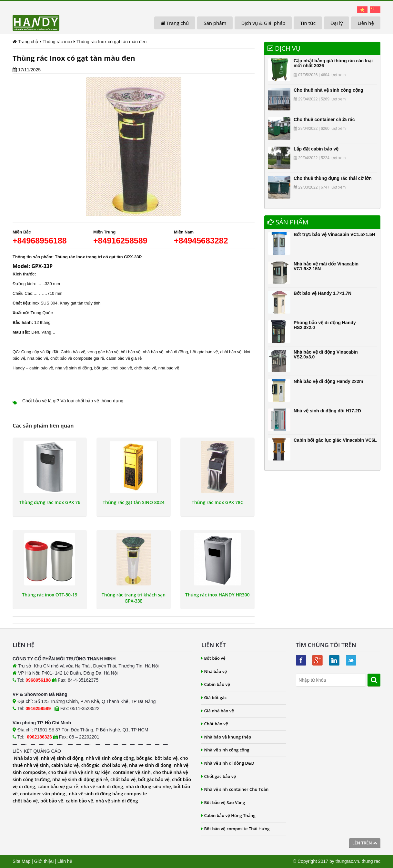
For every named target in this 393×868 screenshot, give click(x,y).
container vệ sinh (132, 772)
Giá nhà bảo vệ (218, 711)
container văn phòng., (44, 794)
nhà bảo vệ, (154, 352)
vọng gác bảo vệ (103, 352)
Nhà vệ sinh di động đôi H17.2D (327, 411)
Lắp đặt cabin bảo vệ (316, 149)
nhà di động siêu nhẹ (148, 786)
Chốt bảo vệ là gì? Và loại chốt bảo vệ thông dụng (73, 401)
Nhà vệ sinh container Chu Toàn (235, 789)
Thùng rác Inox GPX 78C (217, 502)
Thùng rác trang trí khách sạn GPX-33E (134, 598)
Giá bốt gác (214, 697)
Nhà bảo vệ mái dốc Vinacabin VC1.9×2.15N (326, 266)
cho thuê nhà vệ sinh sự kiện (79, 772)
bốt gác (101, 368)
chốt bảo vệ (145, 368)
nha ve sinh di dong (150, 765)
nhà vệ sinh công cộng (110, 758)
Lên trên (365, 843)
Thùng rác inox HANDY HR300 (217, 595)
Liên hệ (366, 23)
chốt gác (90, 765)
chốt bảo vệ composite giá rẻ (77, 358)
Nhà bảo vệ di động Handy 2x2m (328, 381)
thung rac (371, 861)
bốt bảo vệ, (131, 352)
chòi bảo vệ (231, 352)
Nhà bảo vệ (26, 758)
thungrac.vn (347, 861)
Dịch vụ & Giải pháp (263, 23)
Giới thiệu (44, 861)
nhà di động (177, 352)
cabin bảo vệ (41, 368)
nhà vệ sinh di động (74, 368)
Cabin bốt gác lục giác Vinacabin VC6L (335, 440)
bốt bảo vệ (166, 758)
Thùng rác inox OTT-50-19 (50, 595)
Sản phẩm (215, 23)
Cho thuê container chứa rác (324, 119)
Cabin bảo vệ (73, 352)
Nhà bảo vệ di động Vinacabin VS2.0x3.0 (326, 354)
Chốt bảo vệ (215, 724)
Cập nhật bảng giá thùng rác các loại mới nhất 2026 (333, 63)
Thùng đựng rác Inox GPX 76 (50, 502)
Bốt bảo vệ (213, 658)
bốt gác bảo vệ (204, 352)
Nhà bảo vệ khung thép (226, 737)
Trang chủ (175, 23)
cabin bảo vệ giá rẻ (124, 358)
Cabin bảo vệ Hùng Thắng (228, 815)
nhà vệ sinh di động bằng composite (108, 794)
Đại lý (337, 23)
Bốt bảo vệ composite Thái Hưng (236, 829)
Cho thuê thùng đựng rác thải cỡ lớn (333, 178)
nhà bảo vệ (38, 358)
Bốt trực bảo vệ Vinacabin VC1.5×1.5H (334, 234)
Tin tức (308, 23)
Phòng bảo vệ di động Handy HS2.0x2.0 (325, 325)
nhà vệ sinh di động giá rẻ (80, 779)
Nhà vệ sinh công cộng (225, 750)
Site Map (21, 861)
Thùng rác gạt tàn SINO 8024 (134, 502)
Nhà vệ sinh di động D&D (228, 763)
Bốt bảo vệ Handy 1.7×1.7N (322, 293)
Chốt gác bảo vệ (219, 776)
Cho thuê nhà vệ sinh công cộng (328, 90)
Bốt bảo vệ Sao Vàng (223, 802)
